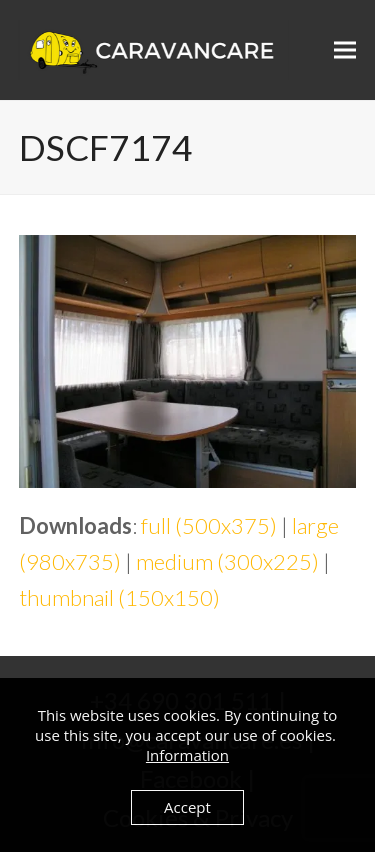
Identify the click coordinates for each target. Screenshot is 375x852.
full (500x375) (209, 525)
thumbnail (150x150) (119, 597)
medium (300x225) (227, 561)
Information (187, 755)
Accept (187, 807)
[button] (345, 50)
